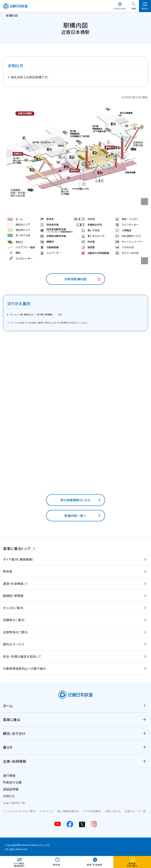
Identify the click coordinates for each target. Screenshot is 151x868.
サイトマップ (46, 811)
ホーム (8, 706)
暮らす (8, 747)
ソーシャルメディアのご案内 (19, 811)
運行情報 (9, 775)
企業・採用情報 (15, 761)
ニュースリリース (14, 803)
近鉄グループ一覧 (135, 811)
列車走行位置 (12, 782)
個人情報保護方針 (68, 811)
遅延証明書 (11, 789)
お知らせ (9, 796)
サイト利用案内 (92, 811)
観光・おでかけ (14, 733)
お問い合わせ (113, 811)
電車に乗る (12, 720)
